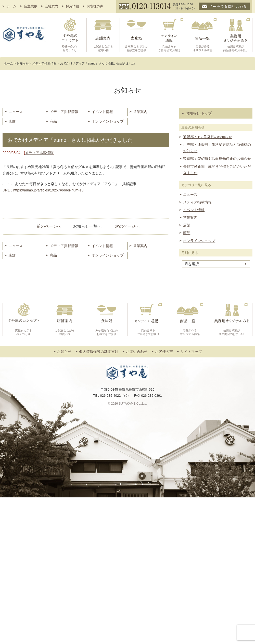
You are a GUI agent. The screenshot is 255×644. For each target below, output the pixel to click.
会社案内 (52, 6)
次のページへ (127, 226)
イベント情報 (102, 112)
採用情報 (72, 6)
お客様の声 (95, 6)
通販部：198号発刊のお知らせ (207, 137)
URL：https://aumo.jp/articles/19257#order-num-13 (43, 190)
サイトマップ (191, 352)
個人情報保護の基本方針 (99, 352)
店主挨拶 (31, 6)
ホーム (11, 6)
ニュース (16, 112)
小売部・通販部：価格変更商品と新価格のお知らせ (217, 148)
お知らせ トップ (199, 113)
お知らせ (64, 352)
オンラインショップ (108, 121)
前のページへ (49, 226)
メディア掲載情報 (64, 112)
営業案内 (140, 112)
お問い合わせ (137, 352)
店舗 (12, 121)
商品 (53, 121)
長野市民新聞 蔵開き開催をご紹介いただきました (217, 170)
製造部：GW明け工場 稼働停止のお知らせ (217, 159)
